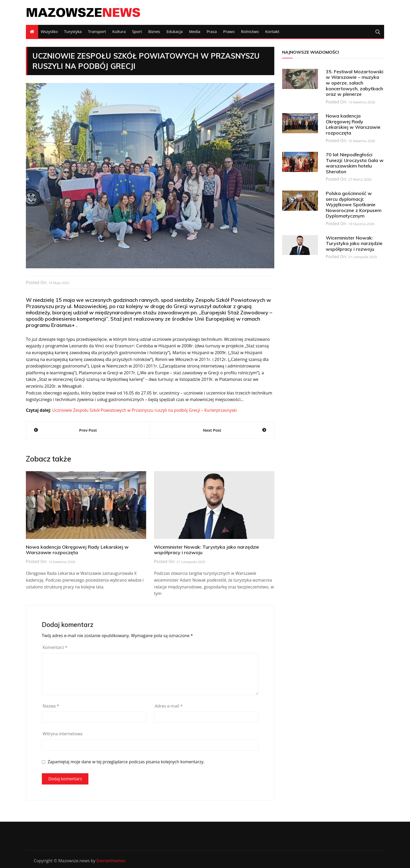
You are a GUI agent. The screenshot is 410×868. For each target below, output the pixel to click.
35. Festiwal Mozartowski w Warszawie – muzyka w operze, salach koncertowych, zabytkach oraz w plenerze (355, 83)
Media (195, 31)
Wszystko (49, 31)
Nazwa (51, 706)
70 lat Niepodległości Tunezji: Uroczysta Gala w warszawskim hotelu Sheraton (355, 163)
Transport (97, 31)
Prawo (229, 31)
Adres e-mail (169, 706)
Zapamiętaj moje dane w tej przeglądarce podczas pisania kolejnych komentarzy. (126, 762)
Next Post (212, 430)
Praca (212, 31)
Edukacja (174, 31)
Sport (137, 31)
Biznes (154, 31)
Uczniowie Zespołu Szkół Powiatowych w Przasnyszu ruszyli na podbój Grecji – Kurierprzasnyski (144, 410)
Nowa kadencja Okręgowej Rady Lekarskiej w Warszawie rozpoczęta (77, 550)
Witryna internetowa (62, 734)
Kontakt (272, 31)
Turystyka (73, 31)
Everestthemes (111, 861)
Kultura (119, 31)
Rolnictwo (250, 31)
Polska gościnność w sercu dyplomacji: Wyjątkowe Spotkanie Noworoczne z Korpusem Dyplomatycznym (354, 205)
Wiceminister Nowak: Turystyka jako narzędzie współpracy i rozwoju (207, 550)
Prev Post (88, 430)
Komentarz (55, 647)
